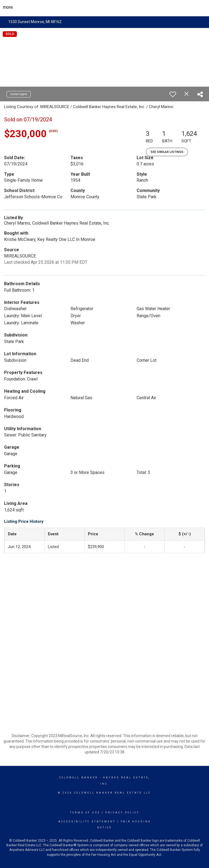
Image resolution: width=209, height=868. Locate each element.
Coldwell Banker (79, 778)
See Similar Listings (167, 152)
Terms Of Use (85, 813)
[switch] (173, 94)
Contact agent (19, 94)
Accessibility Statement (87, 822)
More (8, 7)
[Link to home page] (105, 7)
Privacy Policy (122, 813)
